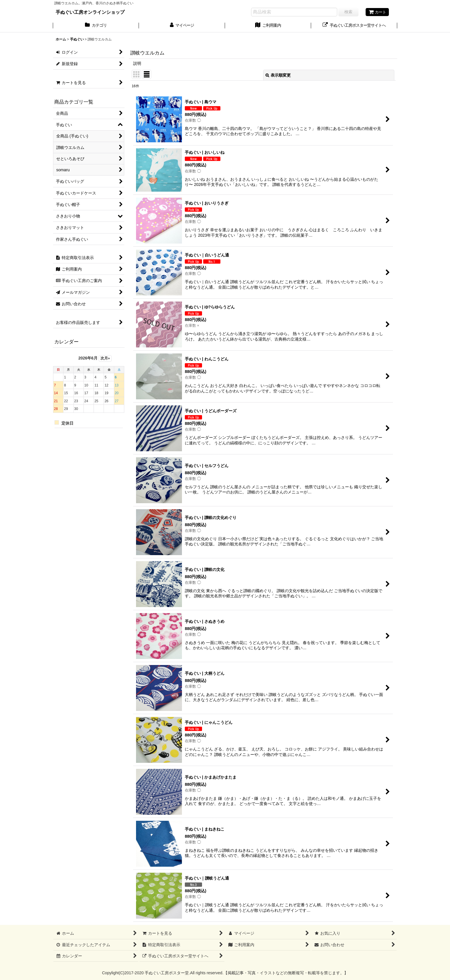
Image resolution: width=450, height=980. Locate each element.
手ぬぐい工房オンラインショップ (90, 12)
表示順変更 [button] (278, 75)
